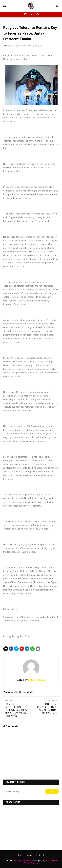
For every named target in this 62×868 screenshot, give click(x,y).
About (29, 855)
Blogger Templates (23, 860)
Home (20, 855)
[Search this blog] (23, 791)
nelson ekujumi (13, 46)
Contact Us (40, 855)
